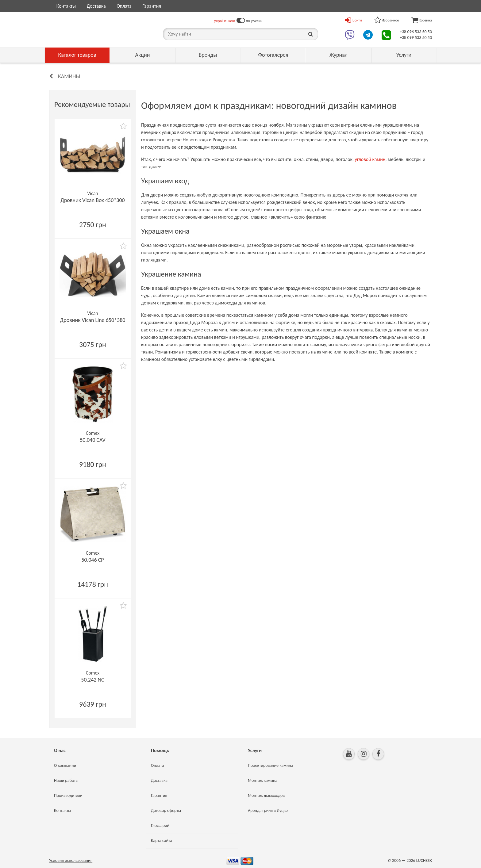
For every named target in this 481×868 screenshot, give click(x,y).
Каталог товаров (77, 55)
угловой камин (370, 159)
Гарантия (152, 6)
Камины (69, 76)
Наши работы (66, 780)
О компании (65, 765)
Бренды (208, 55)
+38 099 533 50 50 (416, 38)
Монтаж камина (263, 780)
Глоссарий (160, 826)
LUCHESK (424, 860)
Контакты (66, 6)
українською (225, 21)
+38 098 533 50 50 (416, 32)
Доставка (96, 6)
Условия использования (71, 860)
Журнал (339, 55)
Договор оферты (166, 811)
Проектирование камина (270, 765)
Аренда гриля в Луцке (268, 811)
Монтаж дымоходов (266, 795)
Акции (143, 55)
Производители (68, 795)
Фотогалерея (273, 55)
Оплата (124, 6)
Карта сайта (162, 841)
